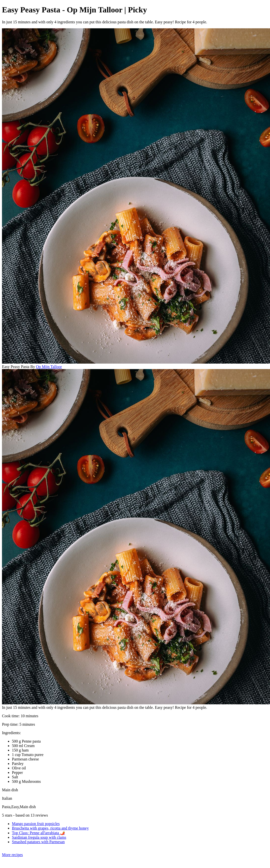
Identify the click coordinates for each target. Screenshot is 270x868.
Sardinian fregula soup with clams (39, 837)
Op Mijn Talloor (49, 367)
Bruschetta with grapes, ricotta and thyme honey (50, 828)
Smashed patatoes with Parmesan (38, 842)
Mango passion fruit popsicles (36, 824)
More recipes (12, 855)
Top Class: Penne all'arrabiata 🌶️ (38, 833)
